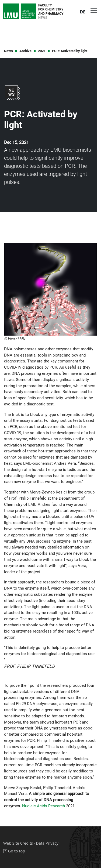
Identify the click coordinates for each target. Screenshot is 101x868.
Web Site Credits (18, 843)
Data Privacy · (48, 843)
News (8, 51)
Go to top (14, 851)
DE (83, 12)
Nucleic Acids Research (43, 806)
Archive (25, 51)
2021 (42, 51)
